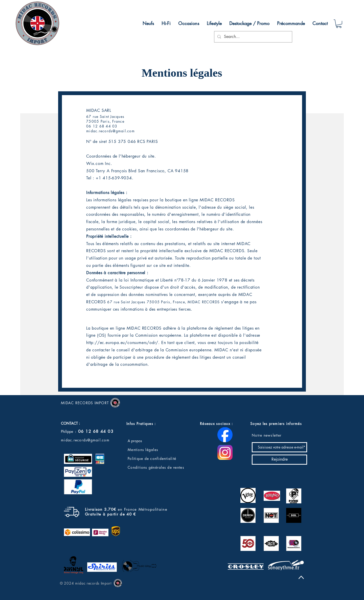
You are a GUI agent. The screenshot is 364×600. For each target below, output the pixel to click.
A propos (135, 441)
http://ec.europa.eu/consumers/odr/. (123, 343)
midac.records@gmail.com (110, 131)
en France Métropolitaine (126, 509)
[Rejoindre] (279, 460)
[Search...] (253, 37)
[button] (339, 24)
